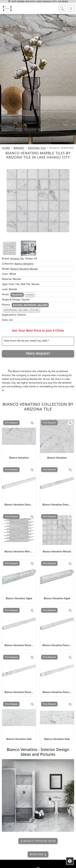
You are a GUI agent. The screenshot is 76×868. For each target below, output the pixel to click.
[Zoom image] (32, 423)
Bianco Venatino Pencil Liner (19, 692)
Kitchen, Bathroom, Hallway (30, 305)
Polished (17, 295)
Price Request (38, 354)
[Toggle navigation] (71, 8)
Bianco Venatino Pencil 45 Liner (19, 645)
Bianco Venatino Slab (19, 739)
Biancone (37, 854)
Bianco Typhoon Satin (39, 841)
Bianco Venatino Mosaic (24, 269)
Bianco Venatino (24, 264)
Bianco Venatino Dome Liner (19, 505)
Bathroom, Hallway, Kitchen (21, 310)
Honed (30, 295)
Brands (19, 148)
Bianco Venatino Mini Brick (19, 551)
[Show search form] (62, 8)
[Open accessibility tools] (70, 861)
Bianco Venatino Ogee (19, 598)
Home (6, 148)
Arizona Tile (37, 148)
